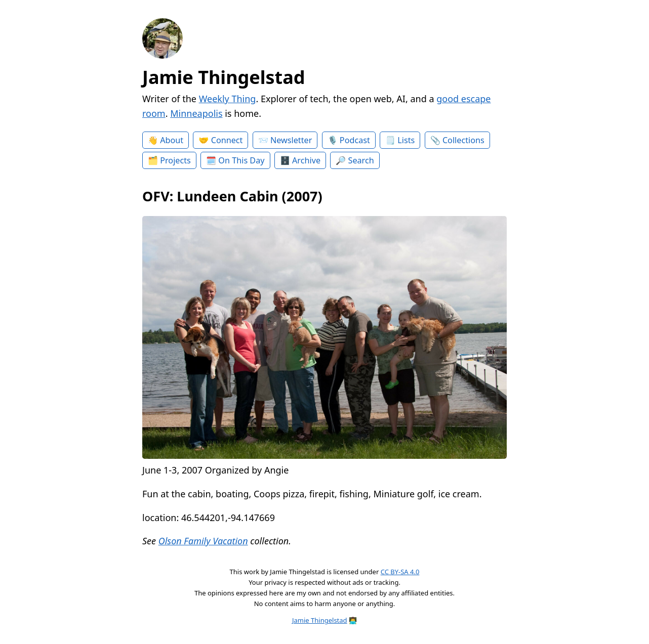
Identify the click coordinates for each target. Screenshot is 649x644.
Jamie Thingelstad (224, 77)
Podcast (355, 140)
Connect (227, 140)
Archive (306, 160)
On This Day (241, 160)
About (172, 140)
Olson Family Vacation (203, 541)
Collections (463, 140)
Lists (406, 140)
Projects (175, 160)
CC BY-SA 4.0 (400, 572)
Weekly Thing (228, 99)
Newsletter (291, 140)
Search (361, 160)
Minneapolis (196, 113)
